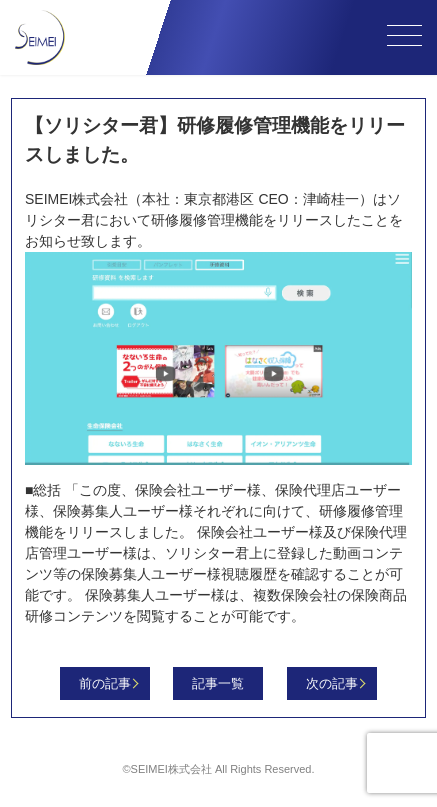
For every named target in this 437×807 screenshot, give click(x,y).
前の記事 (105, 683)
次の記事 (332, 683)
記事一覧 (218, 683)
